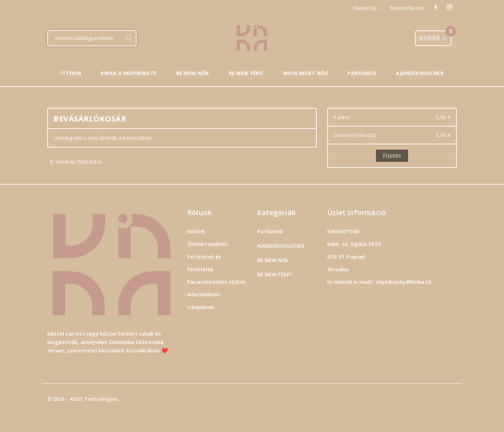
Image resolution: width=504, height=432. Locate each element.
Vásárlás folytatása (75, 162)
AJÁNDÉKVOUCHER (281, 246)
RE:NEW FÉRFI (274, 274)
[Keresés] (85, 38)
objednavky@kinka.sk (404, 282)
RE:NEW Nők (273, 260)
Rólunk (196, 231)
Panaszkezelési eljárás (217, 282)
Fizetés (392, 156)
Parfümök (270, 231)
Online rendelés (208, 244)
